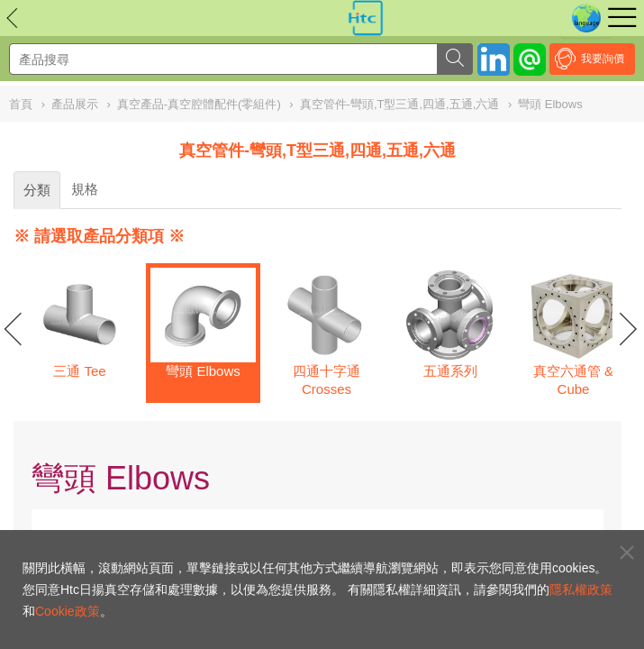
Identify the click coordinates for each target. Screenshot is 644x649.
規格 (85, 189)
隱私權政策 (581, 590)
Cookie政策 (68, 611)
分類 (37, 190)
